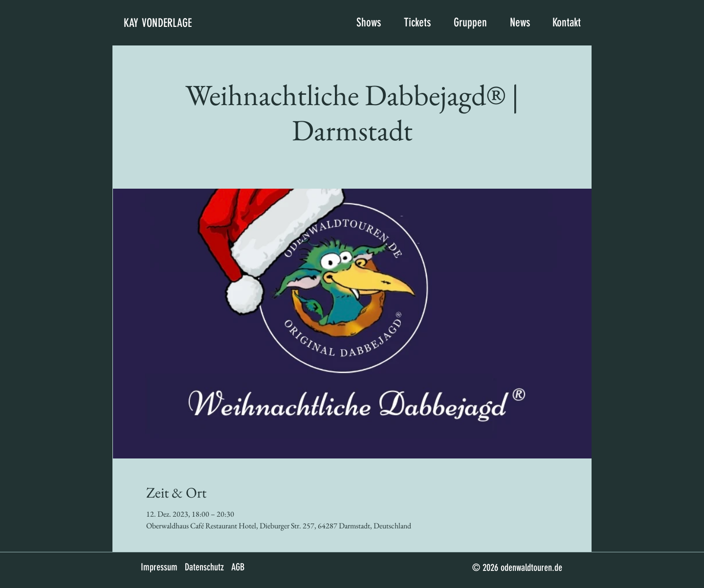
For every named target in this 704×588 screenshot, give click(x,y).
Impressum (159, 567)
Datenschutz (204, 567)
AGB (238, 567)
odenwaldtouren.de (531, 567)
